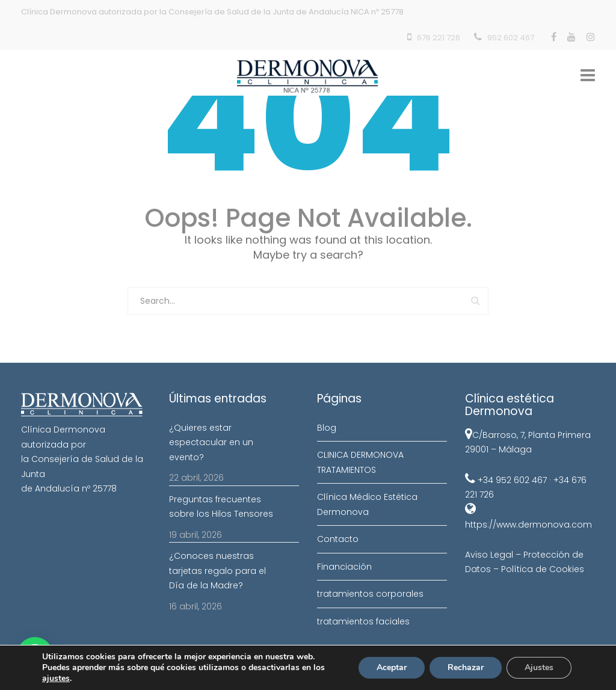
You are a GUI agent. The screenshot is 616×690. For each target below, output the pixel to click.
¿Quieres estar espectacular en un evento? (211, 442)
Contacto (338, 539)
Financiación (344, 567)
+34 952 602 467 (512, 480)
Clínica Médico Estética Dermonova (367, 504)
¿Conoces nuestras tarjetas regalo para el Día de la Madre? (217, 571)
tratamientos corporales (370, 594)
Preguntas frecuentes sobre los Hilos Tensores (221, 507)
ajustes (56, 679)
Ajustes (539, 667)
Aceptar (392, 667)
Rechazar (466, 667)
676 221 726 (439, 38)
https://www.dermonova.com (528, 525)
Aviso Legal (489, 555)
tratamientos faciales (363, 621)
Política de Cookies (543, 569)
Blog (327, 428)
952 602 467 (511, 38)
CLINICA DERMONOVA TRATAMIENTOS (360, 462)
